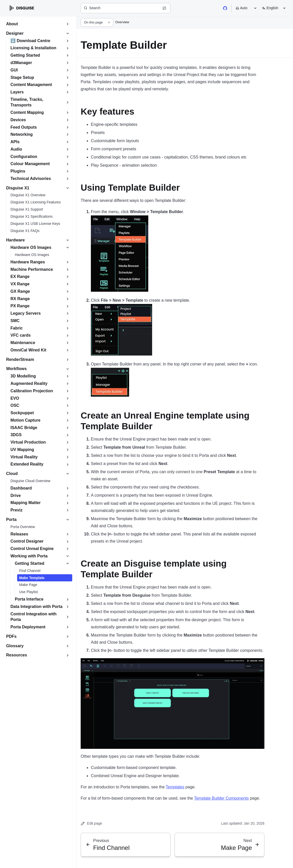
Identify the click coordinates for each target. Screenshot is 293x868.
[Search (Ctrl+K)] (126, 8)
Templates (175, 787)
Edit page (91, 823)
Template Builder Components (221, 798)
